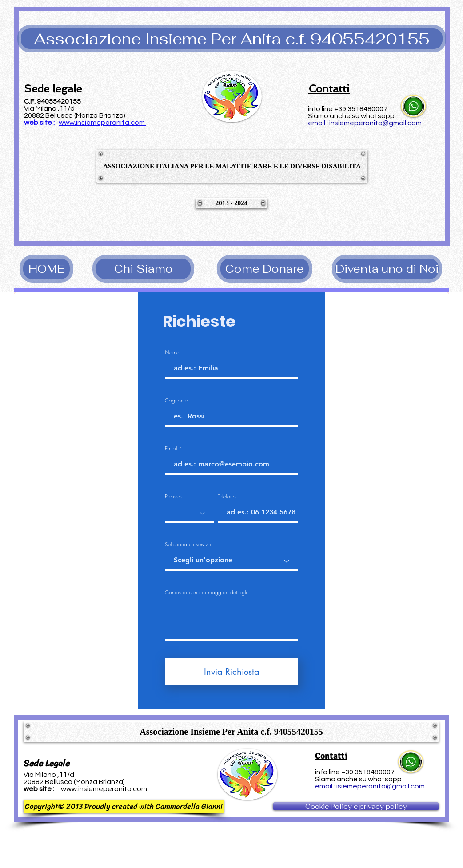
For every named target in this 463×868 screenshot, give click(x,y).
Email (171, 449)
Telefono (227, 497)
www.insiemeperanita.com (102, 123)
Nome (172, 353)
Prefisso (173, 497)
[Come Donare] (265, 269)
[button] (232, 39)
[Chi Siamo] (143, 269)
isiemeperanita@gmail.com (381, 786)
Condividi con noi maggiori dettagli (206, 593)
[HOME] (46, 269)
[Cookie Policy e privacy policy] (356, 806)
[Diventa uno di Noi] (387, 269)
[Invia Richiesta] (231, 672)
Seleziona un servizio (189, 545)
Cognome (176, 401)
